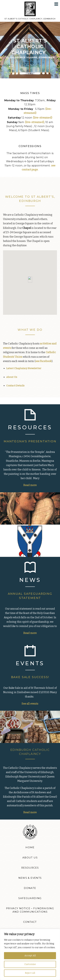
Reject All (30, 973)
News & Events (30, 878)
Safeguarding (30, 898)
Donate (30, 888)
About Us (12, 377)
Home (30, 847)
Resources (30, 868)
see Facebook (44, 361)
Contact (30, 922)
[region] (30, 954)
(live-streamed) (43, 118)
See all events (30, 704)
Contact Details (15, 386)
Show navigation (56, 4)
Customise (30, 964)
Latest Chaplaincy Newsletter (24, 368)
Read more (30, 485)
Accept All (30, 956)
